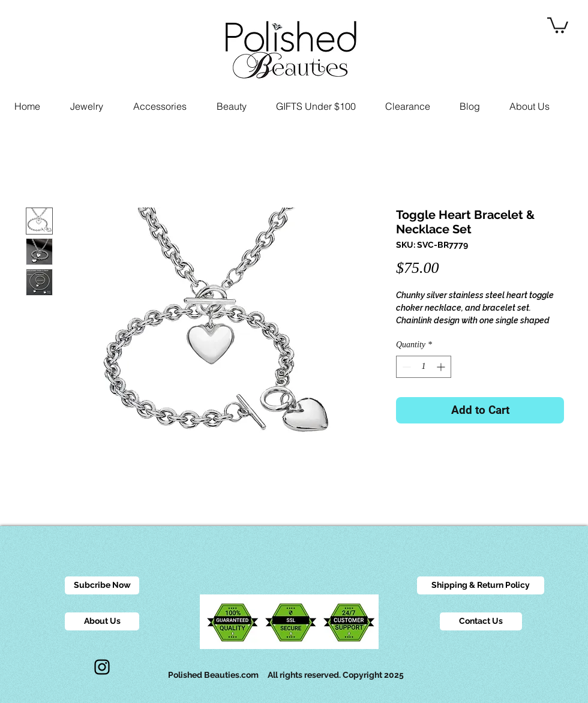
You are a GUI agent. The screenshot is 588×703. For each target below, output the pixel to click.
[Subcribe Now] (102, 585)
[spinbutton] (424, 367)
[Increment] (442, 367)
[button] (558, 24)
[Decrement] (405, 367)
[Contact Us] (481, 621)
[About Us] (102, 621)
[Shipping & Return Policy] (481, 585)
